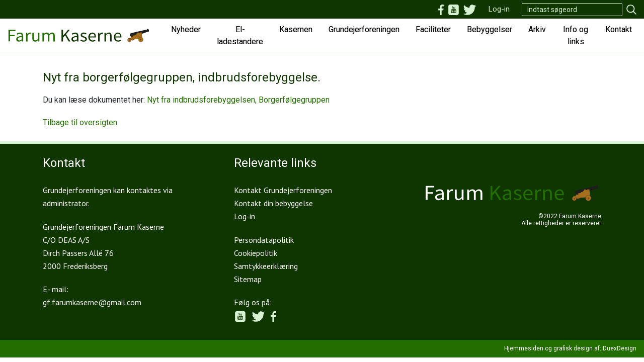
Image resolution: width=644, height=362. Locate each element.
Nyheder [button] (186, 29)
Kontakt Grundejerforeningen (283, 190)
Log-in (499, 9)
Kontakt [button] (619, 29)
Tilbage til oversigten (80, 122)
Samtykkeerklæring (266, 266)
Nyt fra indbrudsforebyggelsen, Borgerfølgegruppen (238, 100)
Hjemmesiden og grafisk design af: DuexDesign (570, 348)
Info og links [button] (576, 35)
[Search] (572, 10)
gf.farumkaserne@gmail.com (92, 302)
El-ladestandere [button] (240, 35)
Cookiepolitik (256, 253)
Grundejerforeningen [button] (364, 29)
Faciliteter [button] (433, 29)
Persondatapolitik (264, 240)
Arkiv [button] (537, 29)
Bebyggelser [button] (490, 29)
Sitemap (248, 279)
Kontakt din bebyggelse (273, 203)
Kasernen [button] (296, 29)
